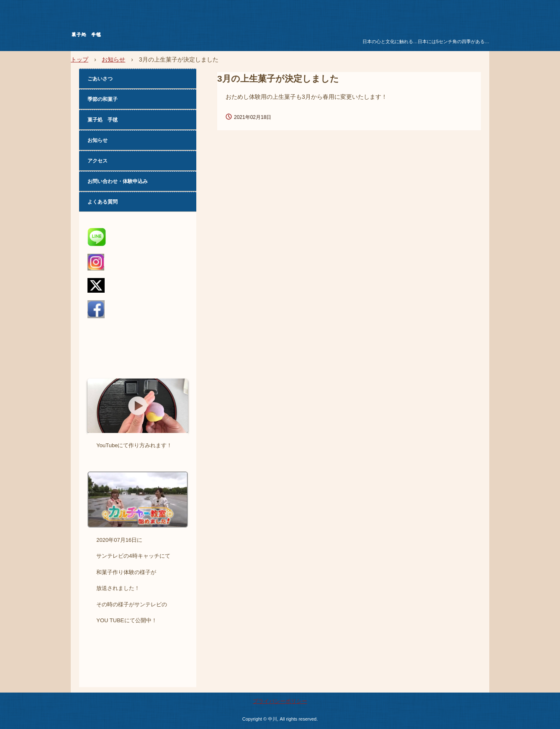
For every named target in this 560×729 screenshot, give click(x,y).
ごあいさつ (100, 79)
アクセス (98, 161)
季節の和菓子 (103, 99)
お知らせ (113, 59)
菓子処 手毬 (135, 36)
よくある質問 (103, 202)
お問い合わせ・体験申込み (118, 181)
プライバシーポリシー (280, 701)
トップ (80, 59)
